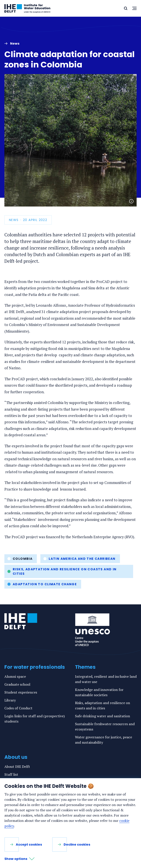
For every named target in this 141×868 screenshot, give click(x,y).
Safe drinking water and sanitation (103, 716)
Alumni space (15, 676)
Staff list (11, 774)
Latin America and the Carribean (82, 559)
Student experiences (21, 692)
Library (10, 700)
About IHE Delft (17, 767)
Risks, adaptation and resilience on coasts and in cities (65, 571)
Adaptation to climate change (45, 584)
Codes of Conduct (18, 708)
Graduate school (17, 684)
